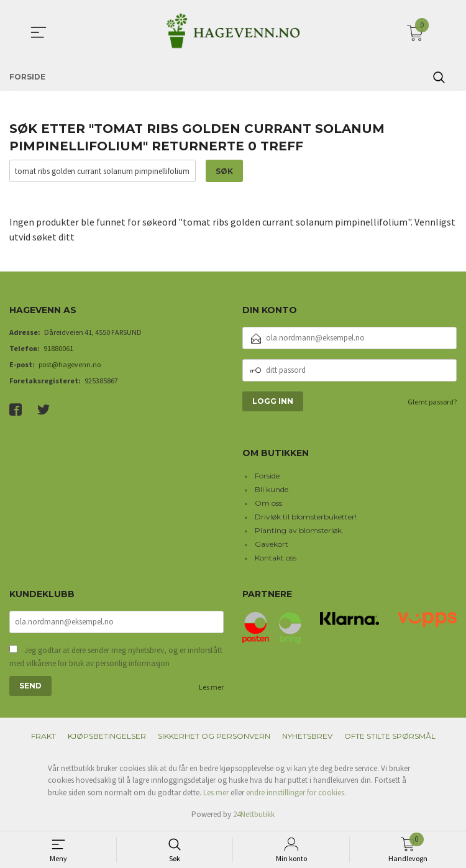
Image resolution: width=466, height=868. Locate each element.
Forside (267, 476)
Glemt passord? (432, 402)
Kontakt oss (276, 558)
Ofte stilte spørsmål (390, 736)
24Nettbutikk (254, 814)
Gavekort (272, 544)
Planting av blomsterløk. (299, 530)
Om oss (268, 503)
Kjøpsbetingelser (107, 736)
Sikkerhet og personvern (214, 736)
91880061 (58, 348)
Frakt (43, 736)
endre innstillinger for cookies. (296, 793)
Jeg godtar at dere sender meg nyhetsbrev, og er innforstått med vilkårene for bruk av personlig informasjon (116, 657)
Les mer (211, 687)
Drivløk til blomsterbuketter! (306, 517)
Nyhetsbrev (307, 736)
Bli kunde (272, 489)
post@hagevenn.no (70, 364)
